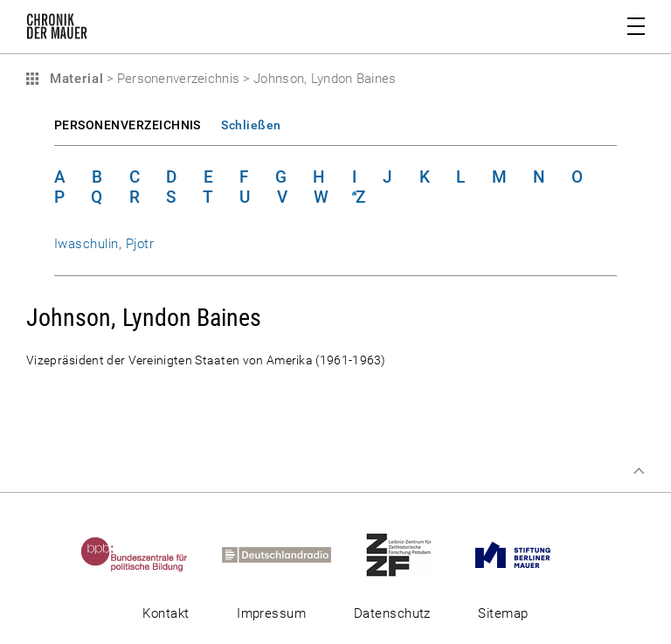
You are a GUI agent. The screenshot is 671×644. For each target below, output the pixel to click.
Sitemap (503, 613)
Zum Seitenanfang (639, 471)
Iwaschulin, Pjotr (104, 244)
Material (74, 79)
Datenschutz (392, 613)
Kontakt (166, 613)
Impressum (271, 613)
